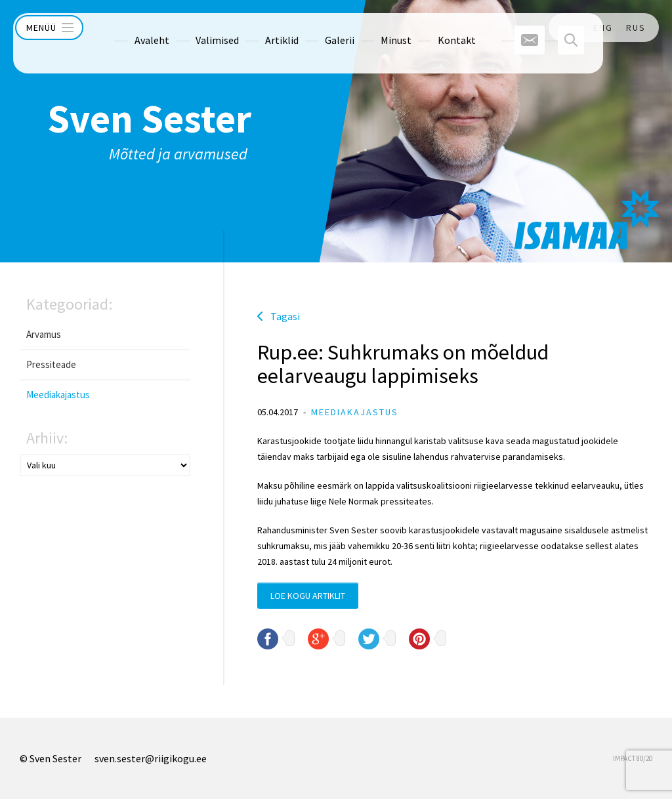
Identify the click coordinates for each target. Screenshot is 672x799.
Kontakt (432, 28)
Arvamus (44, 334)
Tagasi (285, 316)
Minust (371, 28)
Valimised (192, 28)
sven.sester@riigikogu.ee (151, 758)
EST (571, 28)
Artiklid (257, 28)
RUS (636, 28)
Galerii (315, 28)
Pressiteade (51, 364)
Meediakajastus (58, 395)
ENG (603, 28)
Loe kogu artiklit (308, 596)
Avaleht (127, 28)
